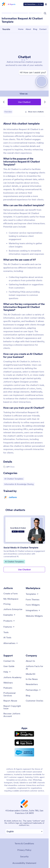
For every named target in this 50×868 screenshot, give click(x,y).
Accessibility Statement (24, 863)
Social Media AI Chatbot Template (21, 548)
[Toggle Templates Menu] (32, 594)
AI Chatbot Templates (14, 479)
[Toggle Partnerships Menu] (33, 690)
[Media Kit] (31, 674)
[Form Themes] (33, 599)
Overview (8, 112)
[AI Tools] (7, 637)
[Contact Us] (9, 661)
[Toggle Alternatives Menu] (11, 643)
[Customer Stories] (34, 701)
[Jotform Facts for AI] (36, 667)
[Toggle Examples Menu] (10, 615)
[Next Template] (45, 102)
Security (24, 856)
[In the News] (32, 679)
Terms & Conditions (24, 843)
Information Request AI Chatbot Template (22, 20)
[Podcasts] (8, 688)
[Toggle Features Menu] (9, 627)
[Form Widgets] (33, 605)
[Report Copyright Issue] (13, 707)
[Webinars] (8, 683)
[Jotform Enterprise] (13, 609)
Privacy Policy (24, 850)
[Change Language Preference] (24, 831)
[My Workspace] (11, 599)
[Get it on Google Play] (24, 734)
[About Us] (30, 661)
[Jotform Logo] (4, 4)
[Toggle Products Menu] (9, 621)
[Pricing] (7, 604)
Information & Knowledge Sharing (19, 484)
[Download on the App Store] (24, 743)
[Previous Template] (4, 102)
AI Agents (12, 4)
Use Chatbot (24, 102)
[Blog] (28, 695)
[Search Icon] (45, 13)
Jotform (13, 497)
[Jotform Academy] (12, 677)
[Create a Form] (11, 593)
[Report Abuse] (10, 701)
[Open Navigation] (46, 4)
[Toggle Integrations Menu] (33, 610)
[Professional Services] (13, 694)
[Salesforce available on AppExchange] (24, 752)
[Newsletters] (32, 684)
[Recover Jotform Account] (13, 715)
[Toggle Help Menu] (7, 672)
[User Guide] (9, 666)
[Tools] (6, 632)
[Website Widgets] (34, 616)
